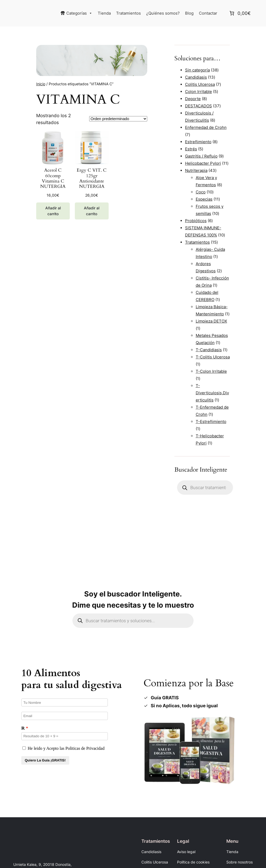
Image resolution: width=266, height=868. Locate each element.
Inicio (41, 84)
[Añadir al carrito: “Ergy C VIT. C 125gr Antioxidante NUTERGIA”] (92, 211)
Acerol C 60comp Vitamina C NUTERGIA (53, 178)
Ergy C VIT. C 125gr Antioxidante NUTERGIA (92, 178)
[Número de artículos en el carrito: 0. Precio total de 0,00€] (240, 13)
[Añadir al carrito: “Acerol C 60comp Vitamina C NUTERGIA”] (53, 211)
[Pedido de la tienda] (118, 119)
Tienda (104, 13)
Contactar (208, 13)
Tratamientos (128, 13)
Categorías (79, 13)
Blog (189, 13)
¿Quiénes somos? (163, 13)
